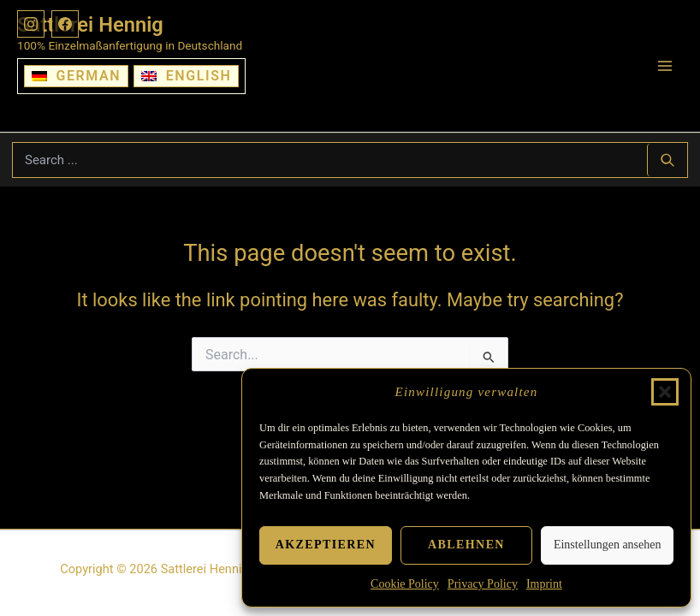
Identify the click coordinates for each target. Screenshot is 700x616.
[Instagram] (31, 24)
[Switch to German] (76, 76)
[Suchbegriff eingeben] (330, 160)
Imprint (544, 584)
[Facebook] (65, 24)
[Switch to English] (186, 76)
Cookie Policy (405, 584)
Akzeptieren (326, 545)
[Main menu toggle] (665, 66)
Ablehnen (466, 545)
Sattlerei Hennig (90, 25)
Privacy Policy (483, 584)
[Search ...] (667, 160)
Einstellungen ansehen (608, 545)
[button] (665, 392)
